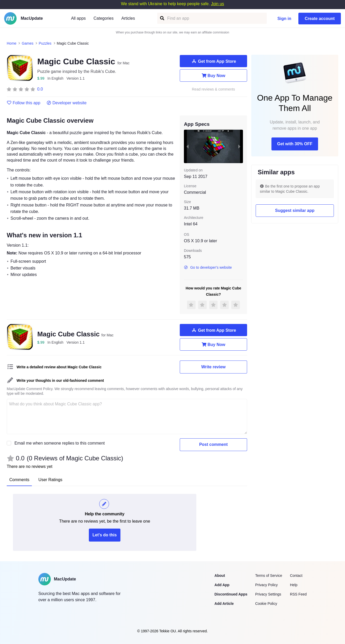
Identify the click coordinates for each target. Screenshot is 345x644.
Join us (217, 4)
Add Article (224, 604)
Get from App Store (214, 61)
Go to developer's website (208, 267)
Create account (320, 19)
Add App (222, 585)
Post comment (213, 444)
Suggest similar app (295, 210)
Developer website (67, 103)
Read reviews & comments (214, 89)
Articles (128, 18)
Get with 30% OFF (295, 144)
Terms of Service (269, 576)
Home (12, 43)
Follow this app (24, 103)
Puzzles (45, 43)
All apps (78, 18)
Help (294, 585)
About (220, 576)
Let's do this (105, 535)
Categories (103, 18)
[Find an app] (162, 18)
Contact (296, 576)
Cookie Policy (266, 604)
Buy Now (213, 75)
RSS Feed (298, 594)
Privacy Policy (266, 585)
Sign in (284, 19)
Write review (213, 367)
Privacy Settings (268, 594)
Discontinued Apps (231, 594)
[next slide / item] (239, 146)
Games (28, 43)
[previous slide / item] (188, 146)
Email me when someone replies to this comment (60, 443)
